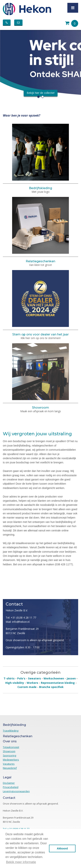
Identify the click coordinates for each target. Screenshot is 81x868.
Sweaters (34, 678)
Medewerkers (11, 760)
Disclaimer (9, 783)
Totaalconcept (11, 747)
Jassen (71, 678)
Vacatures (9, 764)
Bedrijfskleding (40, 188)
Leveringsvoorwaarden (16, 791)
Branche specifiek (51, 687)
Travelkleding (11, 731)
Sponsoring (9, 755)
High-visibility (15, 683)
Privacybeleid (11, 787)
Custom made (27, 687)
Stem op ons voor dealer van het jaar (40, 334)
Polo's (21, 678)
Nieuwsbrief (10, 768)
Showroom (40, 408)
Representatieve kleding (58, 683)
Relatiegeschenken (40, 261)
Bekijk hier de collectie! (41, 93)
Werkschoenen (54, 678)
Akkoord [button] (62, 848)
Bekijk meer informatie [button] (21, 862)
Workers (32, 683)
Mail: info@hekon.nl (18, 622)
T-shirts (9, 678)
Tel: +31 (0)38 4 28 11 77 (21, 618)
